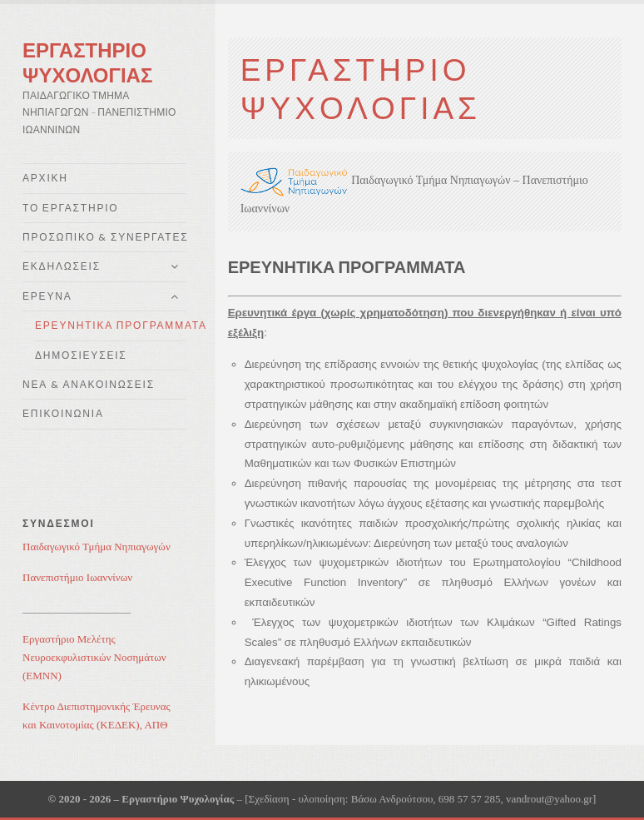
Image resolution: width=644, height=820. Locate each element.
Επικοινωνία (63, 413)
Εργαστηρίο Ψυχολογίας (87, 62)
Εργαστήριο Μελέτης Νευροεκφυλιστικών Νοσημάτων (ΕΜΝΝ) (94, 657)
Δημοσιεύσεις (81, 355)
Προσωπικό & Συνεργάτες (104, 237)
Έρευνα (47, 296)
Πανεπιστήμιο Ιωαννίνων (77, 577)
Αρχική (45, 178)
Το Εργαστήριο (70, 208)
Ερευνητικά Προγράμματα (111, 325)
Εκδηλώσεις (62, 266)
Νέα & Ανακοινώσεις (89, 384)
